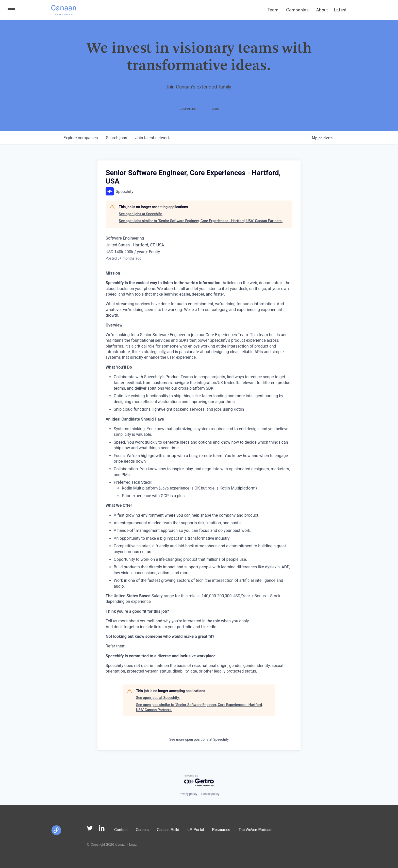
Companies (297, 11)
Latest (340, 11)
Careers (142, 830)
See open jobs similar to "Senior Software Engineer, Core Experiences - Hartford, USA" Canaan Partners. (201, 221)
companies (81, 138)
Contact (121, 830)
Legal (133, 845)
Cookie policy (210, 794)
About (322, 11)
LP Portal (196, 830)
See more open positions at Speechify (199, 739)
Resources (221, 830)
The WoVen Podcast (255, 830)
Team (273, 11)
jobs (116, 138)
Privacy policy (188, 794)
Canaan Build (168, 830)
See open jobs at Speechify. (141, 214)
